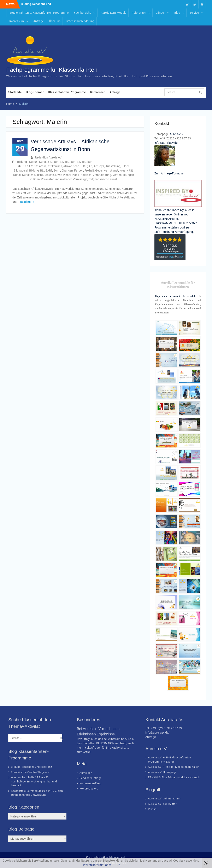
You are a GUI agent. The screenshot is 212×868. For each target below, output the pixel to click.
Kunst (17, 175)
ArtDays (99, 166)
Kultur (33, 162)
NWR (58, 175)
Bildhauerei (21, 170)
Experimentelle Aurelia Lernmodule (176, 296)
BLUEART (46, 170)
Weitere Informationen (97, 865)
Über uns (55, 21)
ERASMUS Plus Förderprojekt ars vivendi (173, 777)
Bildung (22, 162)
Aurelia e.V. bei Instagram (164, 798)
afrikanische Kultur (75, 166)
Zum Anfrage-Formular (169, 173)
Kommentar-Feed (90, 783)
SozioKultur (67, 162)
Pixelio (152, 809)
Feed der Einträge (91, 778)
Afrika (43, 166)
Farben (79, 170)
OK (119, 865)
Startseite (15, 92)
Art (91, 166)
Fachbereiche (83, 13)
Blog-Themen (35, 92)
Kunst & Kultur (48, 162)
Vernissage (80, 179)
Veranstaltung (102, 175)
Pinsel (67, 175)
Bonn (57, 170)
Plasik (76, 175)
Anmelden (86, 773)
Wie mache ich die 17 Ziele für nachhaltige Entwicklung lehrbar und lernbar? (34, 781)
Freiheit (89, 170)
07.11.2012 (30, 166)
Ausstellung (113, 166)
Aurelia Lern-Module (113, 13)
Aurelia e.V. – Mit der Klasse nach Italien (174, 767)
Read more (27, 202)
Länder (160, 13)
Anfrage (39, 21)
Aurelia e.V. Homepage (162, 772)
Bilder (125, 166)
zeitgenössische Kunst (103, 179)
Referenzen (139, 13)
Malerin (49, 175)
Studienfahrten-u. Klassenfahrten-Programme (39, 13)
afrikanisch (55, 166)
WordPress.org (89, 789)
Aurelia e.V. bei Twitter (162, 804)
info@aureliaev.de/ (157, 733)
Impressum (17, 21)
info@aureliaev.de (166, 143)
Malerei (39, 175)
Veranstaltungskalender (56, 179)
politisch (86, 175)
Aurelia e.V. (177, 134)
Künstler (27, 175)
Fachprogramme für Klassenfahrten (52, 70)
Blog (177, 13)
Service (194, 13)
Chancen (67, 170)
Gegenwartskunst (107, 170)
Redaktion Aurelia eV (48, 157)
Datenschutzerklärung (80, 21)
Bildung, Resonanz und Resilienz (31, 767)
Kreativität (126, 170)
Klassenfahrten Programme (67, 92)
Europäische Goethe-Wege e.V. (30, 772)
